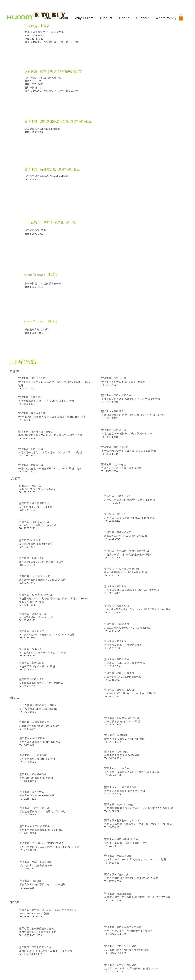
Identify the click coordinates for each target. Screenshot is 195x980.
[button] (181, 17)
